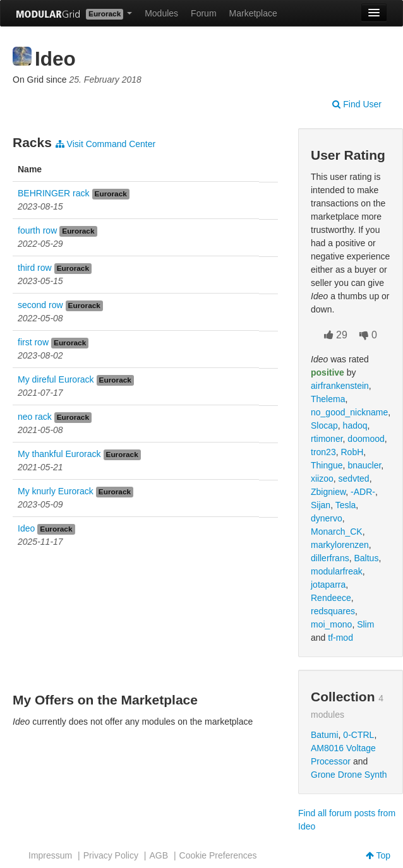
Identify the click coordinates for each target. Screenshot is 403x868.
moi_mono (331, 624)
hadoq (355, 425)
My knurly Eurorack (56, 491)
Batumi (325, 735)
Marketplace (253, 13)
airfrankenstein (340, 386)
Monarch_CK (337, 532)
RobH (352, 452)
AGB (159, 855)
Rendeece (331, 598)
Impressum (50, 855)
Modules (161, 13)
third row (35, 268)
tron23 (323, 452)
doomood (366, 439)
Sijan (321, 505)
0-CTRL (358, 735)
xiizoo (322, 479)
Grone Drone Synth (349, 775)
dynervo (327, 518)
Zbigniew (328, 492)
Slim (365, 624)
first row (33, 342)
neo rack (35, 417)
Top (378, 855)
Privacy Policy (111, 855)
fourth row (37, 230)
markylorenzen (340, 545)
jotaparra (328, 585)
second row (40, 305)
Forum (203, 13)
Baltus (366, 558)
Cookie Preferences (218, 855)
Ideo (26, 528)
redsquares (333, 611)
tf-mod (340, 638)
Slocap (324, 425)
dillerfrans (330, 558)
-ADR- (363, 492)
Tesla (346, 505)
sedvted (354, 479)
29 (336, 335)
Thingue (327, 465)
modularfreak (337, 571)
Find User (357, 104)
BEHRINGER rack (54, 193)
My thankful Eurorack (59, 454)
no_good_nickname (349, 412)
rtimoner (327, 439)
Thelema (328, 399)
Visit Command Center (105, 144)
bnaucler (364, 465)
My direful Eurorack (56, 379)
